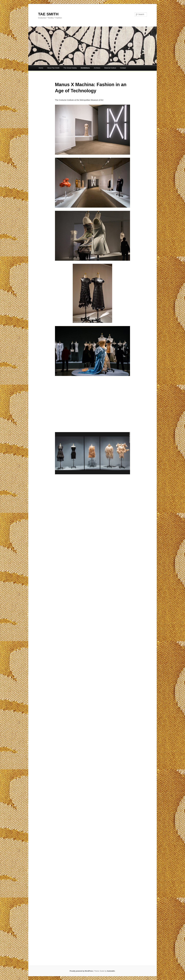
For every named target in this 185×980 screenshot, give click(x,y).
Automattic (111, 971)
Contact (123, 68)
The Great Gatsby (70, 68)
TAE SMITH (48, 14)
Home (41, 68)
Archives (97, 68)
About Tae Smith (53, 68)
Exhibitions (85, 68)
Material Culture (110, 68)
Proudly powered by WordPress (81, 971)
